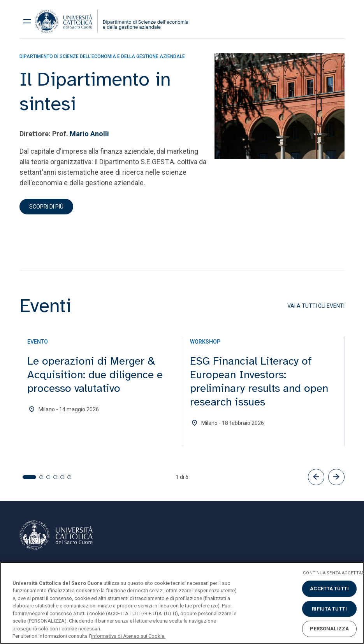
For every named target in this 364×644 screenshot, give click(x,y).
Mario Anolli (89, 134)
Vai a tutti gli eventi (316, 306)
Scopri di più (46, 207)
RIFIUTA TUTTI (329, 609)
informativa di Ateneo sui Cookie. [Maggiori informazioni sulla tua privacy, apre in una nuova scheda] (128, 636)
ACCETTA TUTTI (329, 589)
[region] (182, 603)
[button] (316, 477)
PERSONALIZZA (329, 629)
